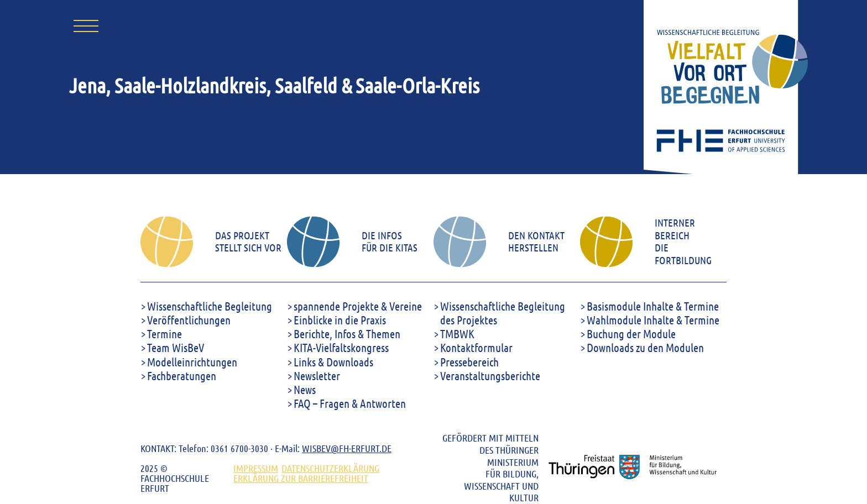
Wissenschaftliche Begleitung (210, 306)
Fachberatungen (182, 376)
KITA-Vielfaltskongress (341, 347)
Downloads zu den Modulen (645, 347)
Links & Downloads (333, 362)
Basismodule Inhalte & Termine (653, 306)
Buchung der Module (631, 334)
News (305, 389)
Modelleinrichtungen (192, 362)
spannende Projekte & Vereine (358, 306)
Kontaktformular (476, 347)
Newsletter (317, 376)
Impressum (256, 468)
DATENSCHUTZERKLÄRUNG (330, 468)
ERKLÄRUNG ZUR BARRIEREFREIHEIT (301, 478)
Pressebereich (469, 362)
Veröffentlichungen (189, 320)
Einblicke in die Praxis (340, 320)
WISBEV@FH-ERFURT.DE (347, 448)
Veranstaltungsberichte (490, 376)
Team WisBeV (176, 347)
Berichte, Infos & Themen (347, 334)
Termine (164, 334)
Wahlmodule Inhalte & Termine (653, 320)
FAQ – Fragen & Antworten (350, 403)
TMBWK (457, 334)
